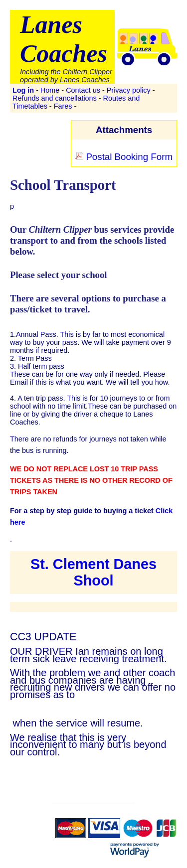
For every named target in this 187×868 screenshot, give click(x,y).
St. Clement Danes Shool (93, 572)
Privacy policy (129, 90)
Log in (23, 90)
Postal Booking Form (124, 157)
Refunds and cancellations (55, 98)
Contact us (83, 90)
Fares (63, 106)
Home (50, 90)
